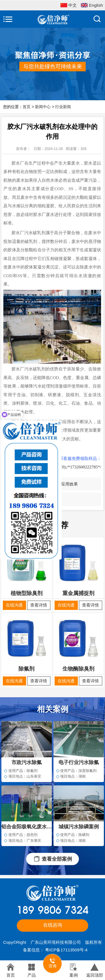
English (92, 6)
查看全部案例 (57, 859)
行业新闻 (63, 107)
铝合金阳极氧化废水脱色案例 (27, 827)
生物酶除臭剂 (78, 669)
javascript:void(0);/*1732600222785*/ (68, 467)
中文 (69, 6)
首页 (27, 107)
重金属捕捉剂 (78, 593)
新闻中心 (43, 107)
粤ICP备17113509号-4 (66, 950)
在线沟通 (14, 605)
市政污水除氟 (27, 762)
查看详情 (39, 605)
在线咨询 (53, 925)
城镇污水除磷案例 (79, 827)
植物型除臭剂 (27, 593)
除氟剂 (26, 669)
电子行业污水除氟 (79, 762)
